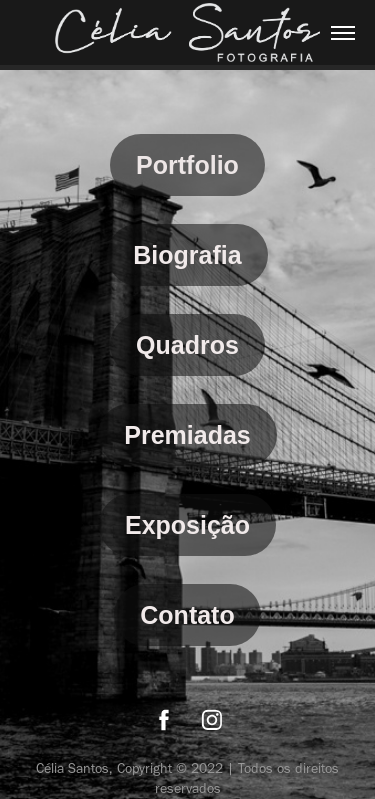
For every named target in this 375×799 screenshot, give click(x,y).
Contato (187, 615)
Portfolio (187, 165)
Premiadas (187, 435)
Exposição (187, 525)
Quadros (187, 345)
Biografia (187, 255)
